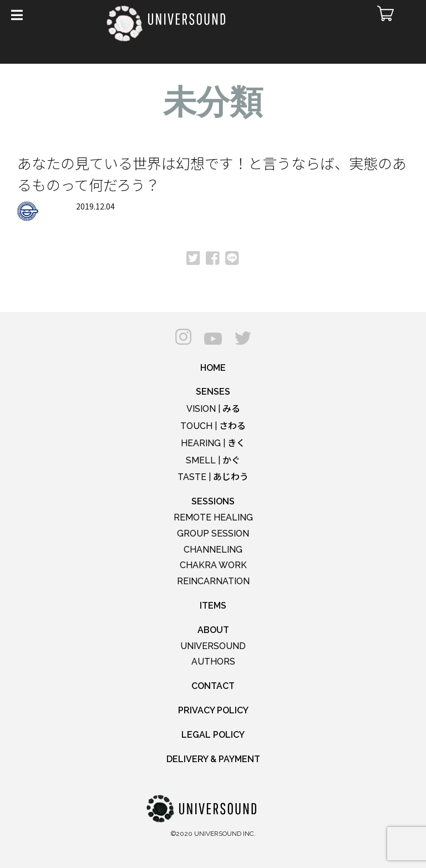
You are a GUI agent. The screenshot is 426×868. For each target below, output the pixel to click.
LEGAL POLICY (213, 735)
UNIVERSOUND (213, 646)
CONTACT (213, 686)
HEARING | (213, 443)
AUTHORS (213, 662)
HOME (213, 368)
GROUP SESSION (213, 533)
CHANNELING (213, 550)
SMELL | (213, 460)
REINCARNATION (213, 581)
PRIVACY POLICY (213, 710)
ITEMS (213, 606)
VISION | (213, 409)
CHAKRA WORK (213, 565)
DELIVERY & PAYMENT (213, 759)
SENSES (213, 392)
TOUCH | (213, 426)
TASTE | (213, 477)
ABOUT (213, 630)
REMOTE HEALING (213, 517)
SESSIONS (213, 501)
